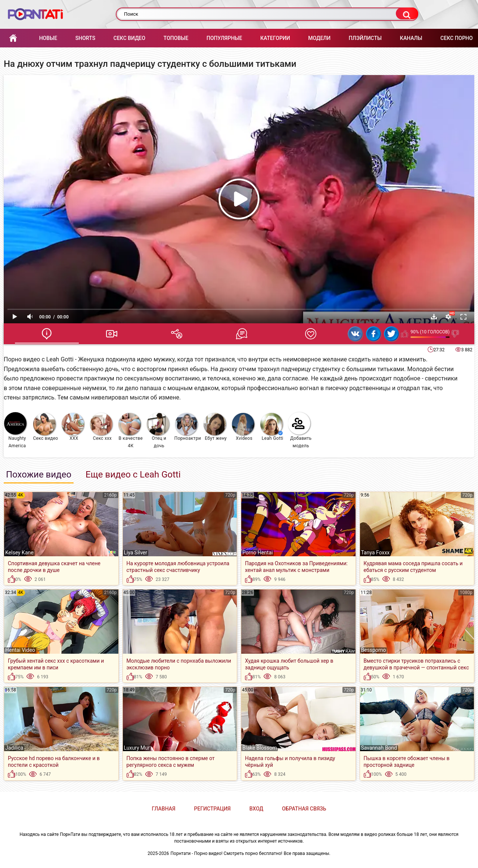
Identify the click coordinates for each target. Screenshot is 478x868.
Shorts (85, 38)
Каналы (411, 38)
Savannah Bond (379, 748)
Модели (319, 38)
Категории (275, 38)
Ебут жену (215, 427)
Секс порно (457, 38)
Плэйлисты (365, 38)
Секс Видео (129, 38)
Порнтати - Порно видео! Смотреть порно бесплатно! (226, 853)
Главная (13, 38)
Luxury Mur (137, 748)
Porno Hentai (257, 553)
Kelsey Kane (19, 553)
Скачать (434, 317)
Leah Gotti (272, 427)
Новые (48, 38)
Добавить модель (300, 430)
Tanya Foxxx (375, 553)
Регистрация (212, 809)
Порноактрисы (188, 427)
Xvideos (243, 427)
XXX (73, 427)
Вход (256, 809)
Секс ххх (101, 427)
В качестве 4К (131, 431)
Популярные (224, 38)
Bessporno (374, 650)
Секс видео (45, 427)
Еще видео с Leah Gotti (133, 475)
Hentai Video (20, 650)
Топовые (176, 38)
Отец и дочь (158, 431)
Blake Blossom (260, 748)
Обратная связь (304, 809)
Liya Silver (136, 553)
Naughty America (15, 430)
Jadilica (14, 748)
